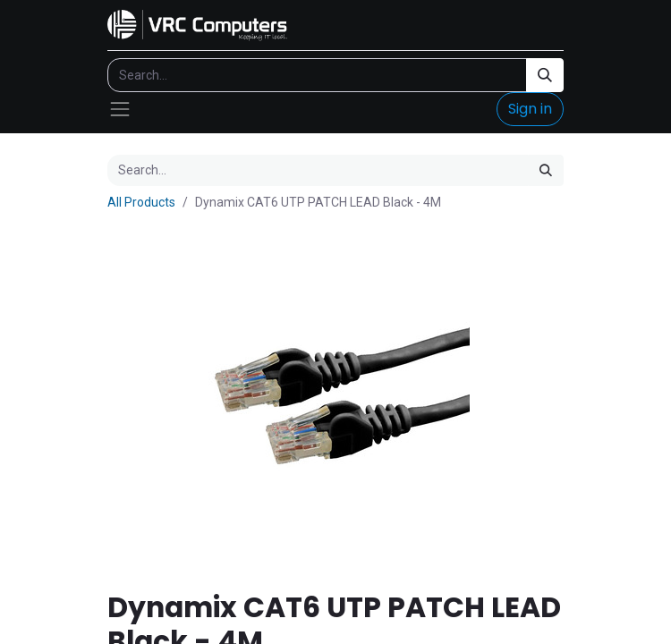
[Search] (545, 75)
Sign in (530, 109)
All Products (141, 202)
